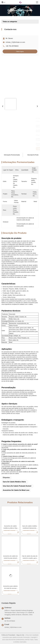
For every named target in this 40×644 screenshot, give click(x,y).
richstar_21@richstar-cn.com (15, 42)
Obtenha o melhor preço (11, 149)
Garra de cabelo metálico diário (14, 482)
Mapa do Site (20, 635)
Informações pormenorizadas (12, 155)
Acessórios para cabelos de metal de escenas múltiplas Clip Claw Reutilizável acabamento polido (10, 587)
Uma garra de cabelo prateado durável (17, 486)
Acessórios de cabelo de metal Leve (16, 490)
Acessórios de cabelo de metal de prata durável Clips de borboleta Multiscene (10, 557)
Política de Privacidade (8, 635)
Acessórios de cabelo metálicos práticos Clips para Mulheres (10, 527)
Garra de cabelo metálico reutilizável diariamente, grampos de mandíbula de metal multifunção (30, 527)
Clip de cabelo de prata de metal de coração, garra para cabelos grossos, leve (30, 557)
